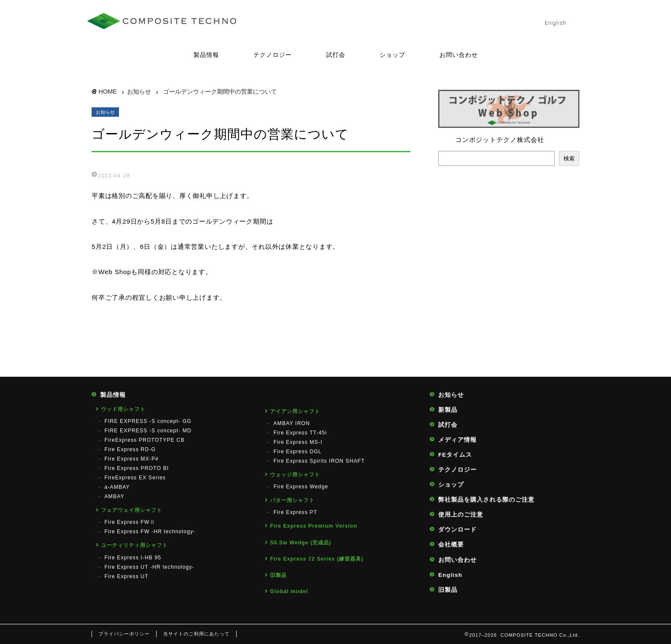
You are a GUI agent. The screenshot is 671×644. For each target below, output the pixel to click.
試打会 (336, 55)
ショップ (392, 55)
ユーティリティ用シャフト (134, 545)
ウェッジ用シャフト (295, 475)
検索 (569, 158)
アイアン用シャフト (295, 411)
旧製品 (278, 575)
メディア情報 (457, 440)
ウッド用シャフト (123, 409)
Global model (289, 591)
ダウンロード (457, 530)
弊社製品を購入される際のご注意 (486, 500)
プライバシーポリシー (124, 634)
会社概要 (451, 545)
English (556, 23)
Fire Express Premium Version (314, 526)
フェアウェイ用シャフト (132, 510)
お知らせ (105, 112)
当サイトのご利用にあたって (196, 634)
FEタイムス (455, 455)
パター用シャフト (292, 500)
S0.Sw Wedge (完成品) (301, 543)
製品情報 (206, 55)
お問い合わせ (459, 55)
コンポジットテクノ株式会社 (500, 140)
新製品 (448, 410)
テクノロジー (273, 55)
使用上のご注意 (461, 515)
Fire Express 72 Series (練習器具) (317, 559)
